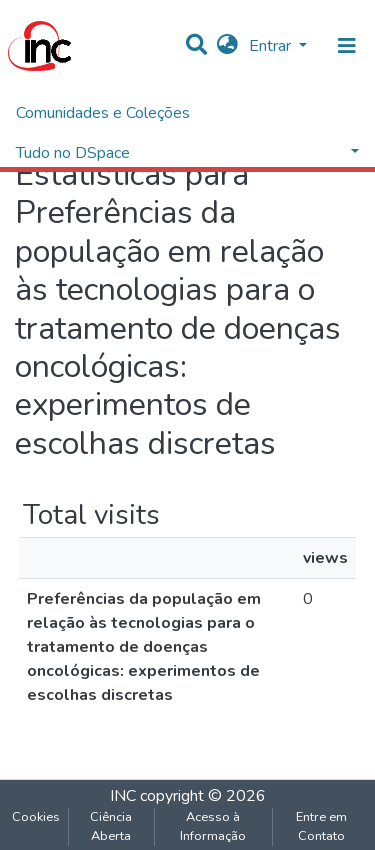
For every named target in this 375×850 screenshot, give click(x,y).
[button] (227, 46)
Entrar (272, 46)
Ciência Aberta (111, 826)
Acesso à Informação (213, 826)
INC (123, 796)
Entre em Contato (321, 826)
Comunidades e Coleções (103, 113)
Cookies (36, 817)
